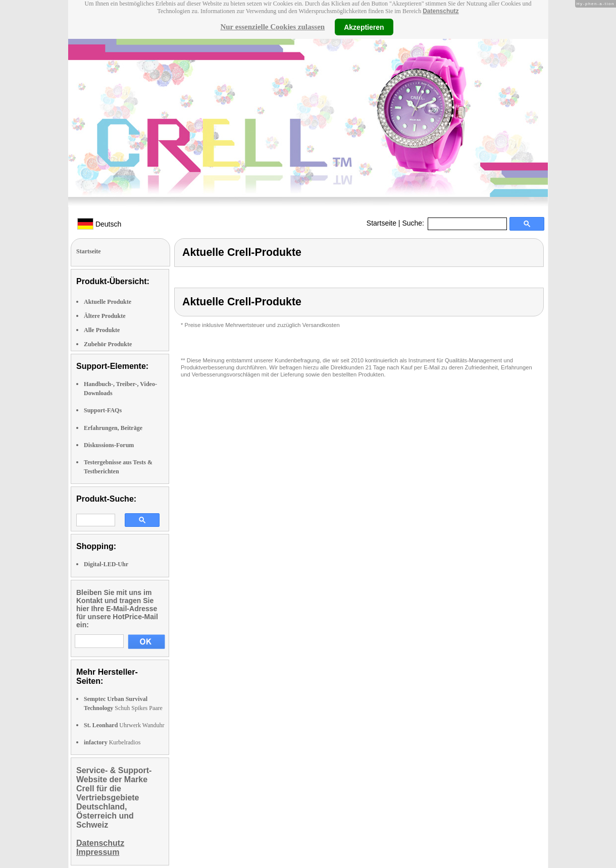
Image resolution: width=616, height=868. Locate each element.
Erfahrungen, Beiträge (113, 428)
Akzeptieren (364, 27)
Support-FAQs (103, 410)
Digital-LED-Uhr (106, 564)
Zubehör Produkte (108, 344)
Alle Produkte (102, 330)
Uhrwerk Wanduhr (124, 725)
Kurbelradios (112, 742)
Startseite (381, 223)
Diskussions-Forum (109, 445)
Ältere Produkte (105, 316)
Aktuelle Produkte (108, 302)
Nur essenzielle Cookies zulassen (272, 27)
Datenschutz (441, 11)
